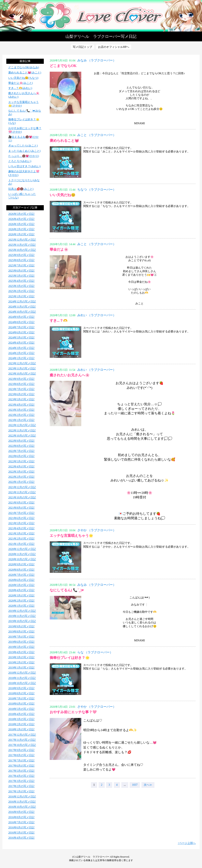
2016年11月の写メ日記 (22, 802)
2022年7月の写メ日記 (21, 451)
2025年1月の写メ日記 (21, 296)
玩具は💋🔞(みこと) (21, 189)
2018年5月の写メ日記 (21, 709)
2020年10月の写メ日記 (22, 559)
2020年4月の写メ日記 (21, 590)
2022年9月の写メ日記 (21, 441)
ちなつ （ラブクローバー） (97, 190)
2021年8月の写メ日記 (21, 508)
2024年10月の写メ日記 (22, 312)
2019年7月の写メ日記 (21, 637)
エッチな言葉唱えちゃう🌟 (71, 536)
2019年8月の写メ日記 (21, 632)
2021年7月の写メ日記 (21, 513)
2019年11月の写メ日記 (22, 616)
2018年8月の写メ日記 (21, 693)
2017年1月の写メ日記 (21, 791)
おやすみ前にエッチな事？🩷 (73, 712)
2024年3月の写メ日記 (21, 348)
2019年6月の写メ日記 (21, 642)
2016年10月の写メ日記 (22, 807)
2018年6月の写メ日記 (21, 704)
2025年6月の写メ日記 (21, 271)
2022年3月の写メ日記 (21, 472)
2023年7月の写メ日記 (21, 389)
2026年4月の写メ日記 (21, 219)
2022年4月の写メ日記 (21, 467)
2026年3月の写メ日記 (21, 224)
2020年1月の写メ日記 (21, 606)
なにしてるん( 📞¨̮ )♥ (67, 590)
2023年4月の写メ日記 (21, 405)
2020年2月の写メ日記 (21, 601)
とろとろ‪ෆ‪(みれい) (20, 161)
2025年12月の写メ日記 (22, 240)
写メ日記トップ (82, 47)
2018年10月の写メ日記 (22, 683)
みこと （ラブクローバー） (97, 135)
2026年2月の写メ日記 (21, 229)
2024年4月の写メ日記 (21, 343)
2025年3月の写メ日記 (21, 286)
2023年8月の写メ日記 (21, 384)
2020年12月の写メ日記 (22, 549)
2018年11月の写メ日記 (22, 678)
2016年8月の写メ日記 (21, 817)
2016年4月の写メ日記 (21, 838)
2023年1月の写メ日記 (21, 420)
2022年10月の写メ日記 (22, 436)
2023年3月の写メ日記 (21, 410)
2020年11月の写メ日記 (22, 554)
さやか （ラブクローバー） (97, 530)
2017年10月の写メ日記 (22, 745)
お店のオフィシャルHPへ (114, 47)
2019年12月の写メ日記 (22, 611)
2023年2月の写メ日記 (21, 415)
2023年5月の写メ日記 (21, 399)
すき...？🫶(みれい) (20, 88)
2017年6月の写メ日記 (21, 766)
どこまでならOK (63, 66)
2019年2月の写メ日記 (21, 663)
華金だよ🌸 (59, 249)
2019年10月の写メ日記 (22, 621)
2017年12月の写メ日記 (22, 735)
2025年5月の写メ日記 (21, 276)
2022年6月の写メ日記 (21, 456)
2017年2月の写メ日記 (21, 786)
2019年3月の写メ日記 (21, 657)
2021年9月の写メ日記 (21, 503)
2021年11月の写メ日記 (22, 492)
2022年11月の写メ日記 (22, 431)
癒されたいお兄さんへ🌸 (70, 375)
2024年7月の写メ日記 (21, 327)
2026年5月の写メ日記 (21, 214)
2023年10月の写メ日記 (22, 374)
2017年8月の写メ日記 (21, 755)
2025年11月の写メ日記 (22, 245)
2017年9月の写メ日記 (21, 750)
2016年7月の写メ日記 (21, 822)
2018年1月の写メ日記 (21, 729)
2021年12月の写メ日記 (22, 487)
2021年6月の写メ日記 (21, 518)
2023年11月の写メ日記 (22, 369)
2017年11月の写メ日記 (22, 740)
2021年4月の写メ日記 (21, 528)
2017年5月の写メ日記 (21, 771)
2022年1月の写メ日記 (21, 482)
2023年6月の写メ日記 (21, 394)
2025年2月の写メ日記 (21, 291)
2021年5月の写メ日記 (21, 523)
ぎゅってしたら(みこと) (23, 146)
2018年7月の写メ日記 (21, 699)
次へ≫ (148, 785)
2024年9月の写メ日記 (21, 317)
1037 (135, 785)
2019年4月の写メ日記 (21, 652)
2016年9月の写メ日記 (21, 812)
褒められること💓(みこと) (25, 73)
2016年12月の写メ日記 (22, 797)
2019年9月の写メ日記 (21, 626)
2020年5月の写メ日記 (21, 585)
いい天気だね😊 (63, 195)
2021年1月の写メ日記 (21, 544)
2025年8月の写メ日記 (21, 260)
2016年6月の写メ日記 (21, 828)
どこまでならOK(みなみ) (24, 67)
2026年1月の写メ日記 (21, 234)
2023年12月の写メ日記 (22, 363)
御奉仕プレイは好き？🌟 (70, 658)
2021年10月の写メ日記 (22, 498)
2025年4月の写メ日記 (21, 281)
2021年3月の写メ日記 (21, 534)
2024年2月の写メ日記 (21, 353)
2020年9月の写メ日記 (21, 564)
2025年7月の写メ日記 (21, 266)
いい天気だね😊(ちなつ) (23, 78)
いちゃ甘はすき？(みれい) (24, 166)
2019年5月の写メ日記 (21, 647)
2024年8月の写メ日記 (21, 322)
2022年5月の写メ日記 (21, 461)
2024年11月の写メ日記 (22, 307)
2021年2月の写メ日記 (21, 539)
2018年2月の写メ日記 (21, 724)
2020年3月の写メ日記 (21, 596)
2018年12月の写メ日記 (22, 673)
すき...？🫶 (59, 321)
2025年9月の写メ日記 (21, 255)
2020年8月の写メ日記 (21, 570)
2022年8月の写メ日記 (21, 446)
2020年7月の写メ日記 (21, 575)
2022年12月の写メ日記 (22, 425)
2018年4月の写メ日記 (21, 714)
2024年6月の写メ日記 (21, 332)
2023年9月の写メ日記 (21, 379)
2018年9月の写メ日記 (21, 688)
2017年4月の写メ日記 (21, 776)
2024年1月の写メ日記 (21, 358)
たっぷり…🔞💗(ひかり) (24, 156)
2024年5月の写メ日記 (21, 338)
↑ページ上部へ (187, 843)
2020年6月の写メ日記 (21, 580)
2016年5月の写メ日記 (21, 833)
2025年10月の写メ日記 (22, 250)
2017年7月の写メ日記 (21, 761)
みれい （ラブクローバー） (97, 315)
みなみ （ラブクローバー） (97, 60)
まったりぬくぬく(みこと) (24, 151)
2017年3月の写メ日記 (21, 781)
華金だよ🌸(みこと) (21, 83)
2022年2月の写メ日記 (21, 477)
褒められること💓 (64, 141)
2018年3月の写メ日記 (21, 719)
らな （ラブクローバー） (95, 652)
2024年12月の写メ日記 (22, 302)
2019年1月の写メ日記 (21, 668)
